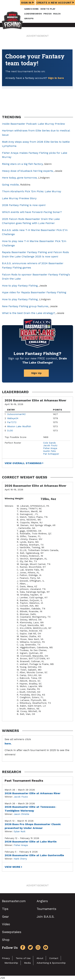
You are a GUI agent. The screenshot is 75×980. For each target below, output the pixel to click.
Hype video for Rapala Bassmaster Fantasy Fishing (34, 292)
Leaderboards (33, 14)
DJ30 (10, 430)
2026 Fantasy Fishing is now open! (24, 205)
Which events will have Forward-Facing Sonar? (32, 212)
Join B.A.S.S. (45, 917)
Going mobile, (11, 185)
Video (6, 924)
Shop (6, 940)
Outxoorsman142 (16, 414)
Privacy (6, 958)
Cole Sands (49, 443)
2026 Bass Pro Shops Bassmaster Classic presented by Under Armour (33, 826)
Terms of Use (23, 958)
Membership (11, 963)
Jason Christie (21, 814)
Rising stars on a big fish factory (22, 164)
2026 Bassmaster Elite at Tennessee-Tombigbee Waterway (30, 809)
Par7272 (12, 422)
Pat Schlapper (51, 454)
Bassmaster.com (14, 901)
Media (27, 963)
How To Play (48, 9)
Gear (5, 917)
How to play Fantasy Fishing (20, 286)
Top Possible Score (16, 437)
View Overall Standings (23, 463)
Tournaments (46, 909)
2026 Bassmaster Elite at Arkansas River (33, 793)
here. (8, 744)
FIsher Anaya (21, 845)
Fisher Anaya (50, 448)
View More (13, 867)
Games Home (32, 9)
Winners (9, 506)
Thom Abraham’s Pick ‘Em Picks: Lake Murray (32, 191)
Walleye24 (13, 418)
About (40, 958)
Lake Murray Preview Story (19, 198)
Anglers (42, 901)
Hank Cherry (20, 859)
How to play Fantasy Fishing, (20, 299)
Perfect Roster (13, 443)
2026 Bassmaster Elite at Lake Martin (31, 842)
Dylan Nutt (19, 831)
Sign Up (36, 373)
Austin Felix (49, 451)
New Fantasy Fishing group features (25, 306)
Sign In (27, 3)
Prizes (48, 14)
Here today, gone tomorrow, (20, 178)
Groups (29, 19)
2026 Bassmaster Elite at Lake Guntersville (34, 855)
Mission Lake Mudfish (19, 426)
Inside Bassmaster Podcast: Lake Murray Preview (33, 124)
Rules (57, 14)
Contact (54, 958)
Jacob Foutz (50, 445)
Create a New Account (55, 3)
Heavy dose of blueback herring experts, (28, 171)
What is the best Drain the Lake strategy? (28, 313)
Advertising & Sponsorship (51, 963)
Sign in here (56, 78)
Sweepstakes (12, 932)
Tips (5, 909)
